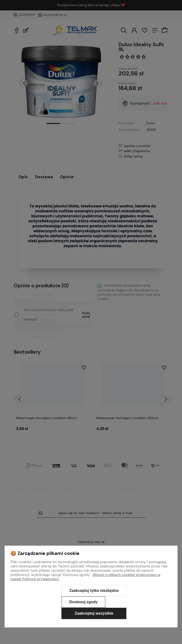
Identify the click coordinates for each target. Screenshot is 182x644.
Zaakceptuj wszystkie (94, 613)
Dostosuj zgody (83, 602)
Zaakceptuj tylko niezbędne (94, 591)
